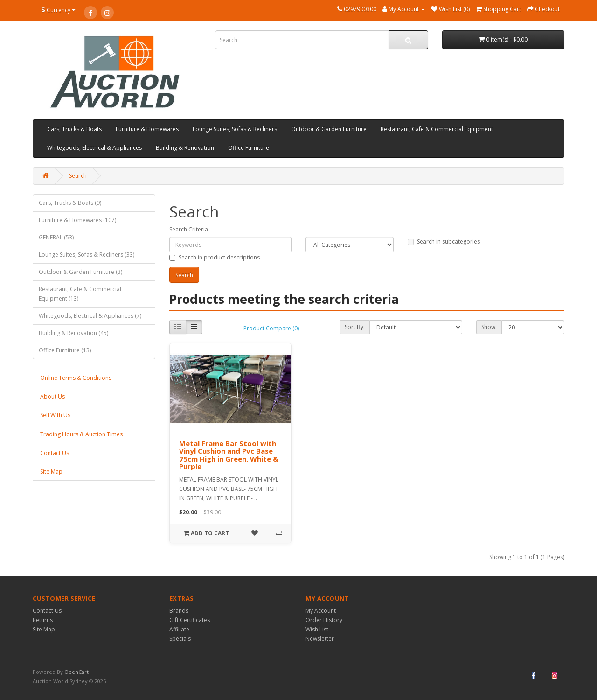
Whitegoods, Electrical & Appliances (94, 148)
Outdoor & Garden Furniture (329, 129)
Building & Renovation (185, 148)
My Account (321, 611)
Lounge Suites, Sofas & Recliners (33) (87, 255)
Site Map (51, 472)
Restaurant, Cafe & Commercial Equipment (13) (80, 294)
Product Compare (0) (271, 328)
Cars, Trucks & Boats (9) (70, 203)
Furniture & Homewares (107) (77, 220)
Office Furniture (249, 148)
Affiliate (179, 629)
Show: (489, 327)
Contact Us (55, 453)
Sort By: (355, 327)
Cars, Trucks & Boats (74, 129)
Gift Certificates (190, 620)
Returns (43, 620)
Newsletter (320, 639)
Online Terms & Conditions (76, 378)
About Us (52, 396)
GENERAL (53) (56, 237)
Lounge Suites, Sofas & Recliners (235, 129)
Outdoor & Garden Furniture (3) (80, 272)
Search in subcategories (444, 241)
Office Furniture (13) (65, 350)
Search (78, 176)
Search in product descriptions (215, 257)
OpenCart (76, 672)
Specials (180, 639)
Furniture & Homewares (147, 129)
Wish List (317, 629)
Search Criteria (189, 229)
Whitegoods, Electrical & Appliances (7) (90, 316)
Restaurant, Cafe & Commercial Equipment (437, 129)
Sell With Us (55, 415)
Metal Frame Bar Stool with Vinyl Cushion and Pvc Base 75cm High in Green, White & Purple (229, 455)
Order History (324, 620)
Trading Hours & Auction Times (81, 434)
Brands (179, 611)
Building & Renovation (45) (73, 333)
